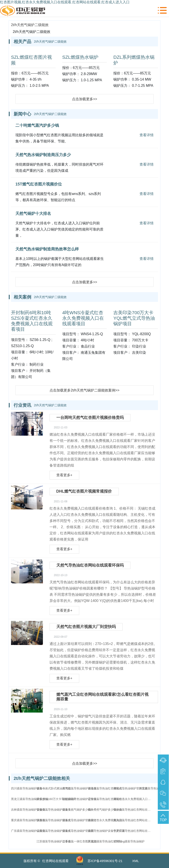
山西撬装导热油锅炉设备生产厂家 (56, 831)
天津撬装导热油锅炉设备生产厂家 (82, 788)
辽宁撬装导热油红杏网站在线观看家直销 (108, 799)
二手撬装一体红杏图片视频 (79, 841)
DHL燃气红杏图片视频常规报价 (84, 491)
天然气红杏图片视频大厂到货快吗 (86, 627)
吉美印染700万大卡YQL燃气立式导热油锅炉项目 (134, 318)
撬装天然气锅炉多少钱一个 (79, 810)
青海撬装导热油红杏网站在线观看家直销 (133, 820)
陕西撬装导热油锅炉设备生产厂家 (56, 820)
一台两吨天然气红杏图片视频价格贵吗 (90, 418)
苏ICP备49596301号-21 (105, 861)
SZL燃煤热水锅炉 (80, 57)
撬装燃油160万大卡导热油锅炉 (56, 799)
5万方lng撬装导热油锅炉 (129, 841)
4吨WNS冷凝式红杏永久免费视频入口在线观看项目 (83, 318)
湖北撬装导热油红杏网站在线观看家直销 (108, 788)
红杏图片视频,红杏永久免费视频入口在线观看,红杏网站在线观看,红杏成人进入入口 (65, 2)
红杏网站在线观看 (55, 861)
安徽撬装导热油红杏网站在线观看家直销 (133, 810)
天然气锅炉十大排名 (33, 214)
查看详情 (147, 135)
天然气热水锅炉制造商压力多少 (43, 155)
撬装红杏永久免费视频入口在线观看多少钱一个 (133, 799)
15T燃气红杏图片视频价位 (39, 184)
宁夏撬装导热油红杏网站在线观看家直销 (133, 831)
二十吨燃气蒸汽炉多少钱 (37, 125)
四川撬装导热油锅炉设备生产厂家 (31, 788)
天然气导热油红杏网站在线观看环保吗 (90, 565)
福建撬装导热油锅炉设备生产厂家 (82, 799)
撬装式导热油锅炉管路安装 (130, 788)
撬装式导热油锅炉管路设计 (79, 820)
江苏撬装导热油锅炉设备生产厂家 (56, 841)
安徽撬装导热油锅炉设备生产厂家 (56, 810)
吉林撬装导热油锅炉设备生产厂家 (31, 810)
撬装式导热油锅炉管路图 (78, 831)
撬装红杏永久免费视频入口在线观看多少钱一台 (108, 820)
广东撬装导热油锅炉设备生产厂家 (31, 831)
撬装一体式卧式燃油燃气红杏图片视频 (56, 788)
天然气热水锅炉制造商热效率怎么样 (47, 249)
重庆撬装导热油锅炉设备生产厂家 (31, 820)
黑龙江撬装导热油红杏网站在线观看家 (108, 841)
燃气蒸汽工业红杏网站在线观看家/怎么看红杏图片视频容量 (102, 697)
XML (136, 861)
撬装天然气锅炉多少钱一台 (105, 810)
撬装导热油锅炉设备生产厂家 (106, 831)
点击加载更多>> (85, 99)
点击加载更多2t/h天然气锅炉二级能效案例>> (84, 390)
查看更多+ (64, 475)
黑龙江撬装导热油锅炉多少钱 (30, 799)
